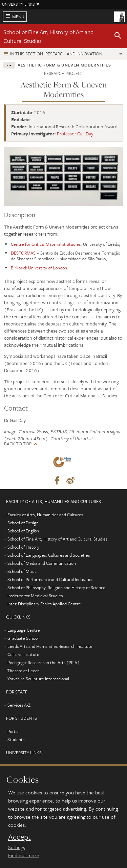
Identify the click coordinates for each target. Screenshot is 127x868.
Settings (17, 847)
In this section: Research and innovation (56, 54)
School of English (23, 531)
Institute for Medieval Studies (35, 596)
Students (16, 739)
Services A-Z (19, 705)
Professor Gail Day (75, 134)
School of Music (22, 571)
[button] (118, 36)
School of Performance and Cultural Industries (50, 579)
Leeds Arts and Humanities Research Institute (50, 646)
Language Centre (24, 630)
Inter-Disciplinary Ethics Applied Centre (44, 604)
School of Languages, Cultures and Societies (49, 555)
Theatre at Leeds (23, 670)
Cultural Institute (23, 654)
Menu (18, 17)
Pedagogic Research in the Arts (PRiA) (44, 662)
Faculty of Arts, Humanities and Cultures (45, 515)
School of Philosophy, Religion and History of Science (56, 587)
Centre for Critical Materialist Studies (46, 244)
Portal (13, 731)
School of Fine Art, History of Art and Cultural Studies (57, 539)
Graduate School (23, 638)
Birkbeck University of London (39, 268)
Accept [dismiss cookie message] (19, 837)
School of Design (23, 523)
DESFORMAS (23, 253)
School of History (23, 547)
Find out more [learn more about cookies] (24, 855)
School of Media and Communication (42, 563)
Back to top (18, 444)
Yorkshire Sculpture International (38, 679)
